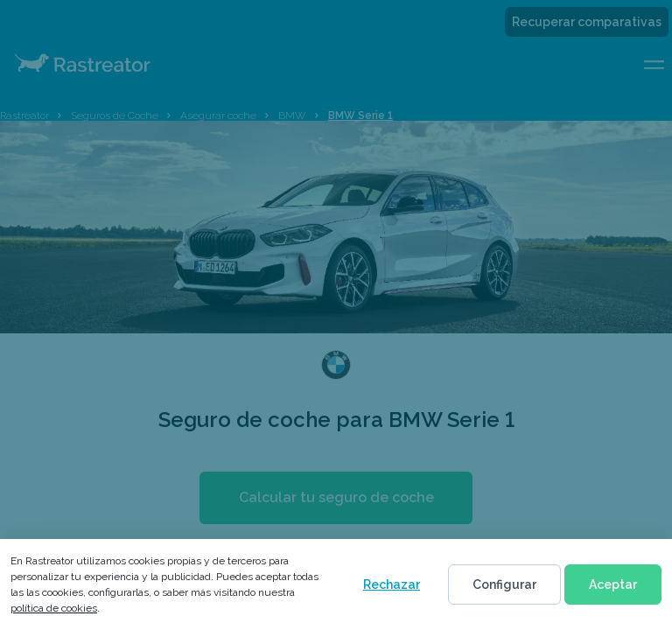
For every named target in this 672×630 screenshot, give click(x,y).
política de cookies (54, 608)
